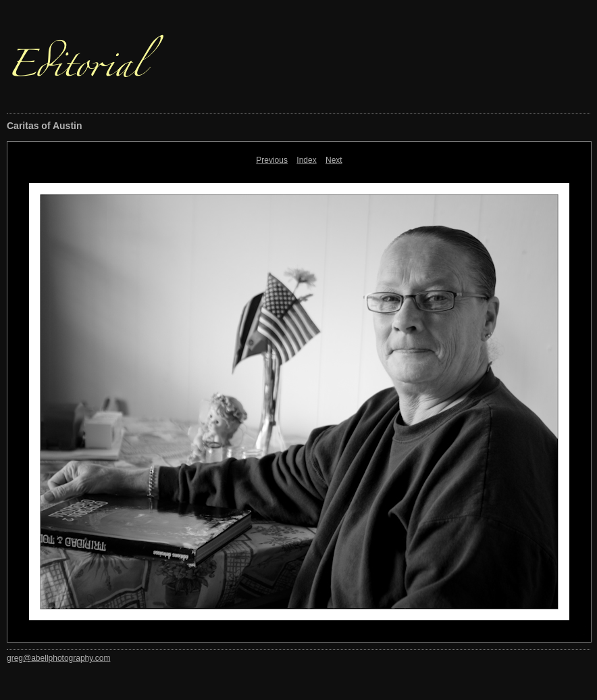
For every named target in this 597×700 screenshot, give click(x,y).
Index (306, 160)
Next (334, 160)
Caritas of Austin (45, 126)
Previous (272, 160)
